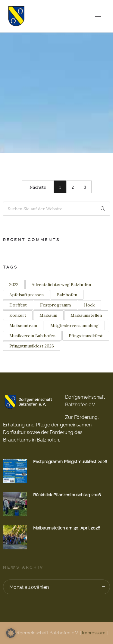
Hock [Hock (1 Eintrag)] (89, 305)
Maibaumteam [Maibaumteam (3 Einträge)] (23, 325)
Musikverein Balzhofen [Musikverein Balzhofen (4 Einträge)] (32, 336)
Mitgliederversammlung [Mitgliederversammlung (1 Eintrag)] (74, 325)
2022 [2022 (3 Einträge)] (14, 284)
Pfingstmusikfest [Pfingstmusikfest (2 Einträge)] (86, 336)
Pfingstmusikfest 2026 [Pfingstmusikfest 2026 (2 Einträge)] (32, 346)
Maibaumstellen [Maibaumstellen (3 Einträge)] (86, 315)
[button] (11, 633)
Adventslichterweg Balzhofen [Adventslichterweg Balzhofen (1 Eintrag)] (61, 284)
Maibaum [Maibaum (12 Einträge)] (48, 315)
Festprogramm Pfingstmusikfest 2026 (70, 462)
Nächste (38, 187)
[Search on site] (56, 209)
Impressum (94, 633)
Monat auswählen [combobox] (29, 587)
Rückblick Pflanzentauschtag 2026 (67, 495)
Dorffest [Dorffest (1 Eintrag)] (18, 305)
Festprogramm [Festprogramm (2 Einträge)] (55, 305)
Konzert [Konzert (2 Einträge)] (18, 315)
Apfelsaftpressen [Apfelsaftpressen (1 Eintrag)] (27, 295)
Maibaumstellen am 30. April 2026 (67, 528)
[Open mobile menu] (101, 16)
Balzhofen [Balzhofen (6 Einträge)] (67, 295)
